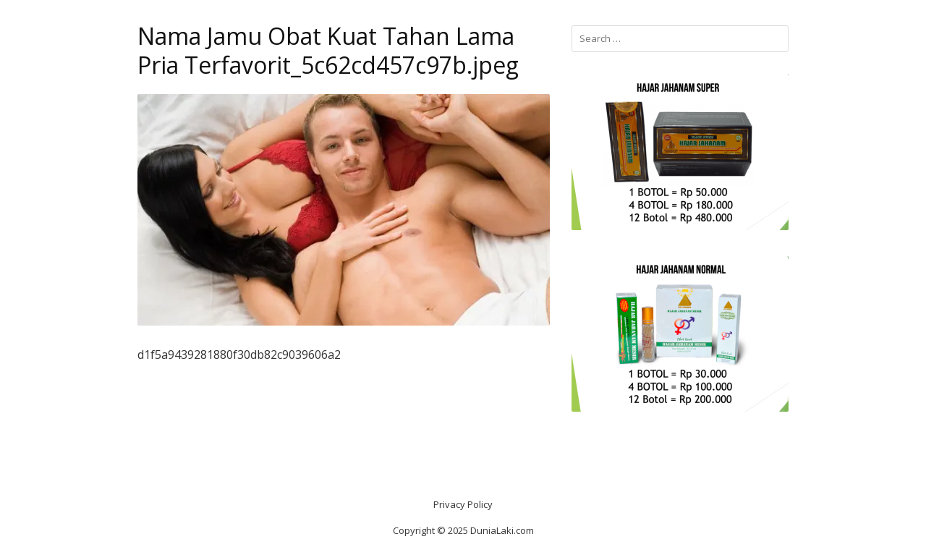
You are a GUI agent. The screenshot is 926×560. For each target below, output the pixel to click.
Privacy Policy (463, 504)
